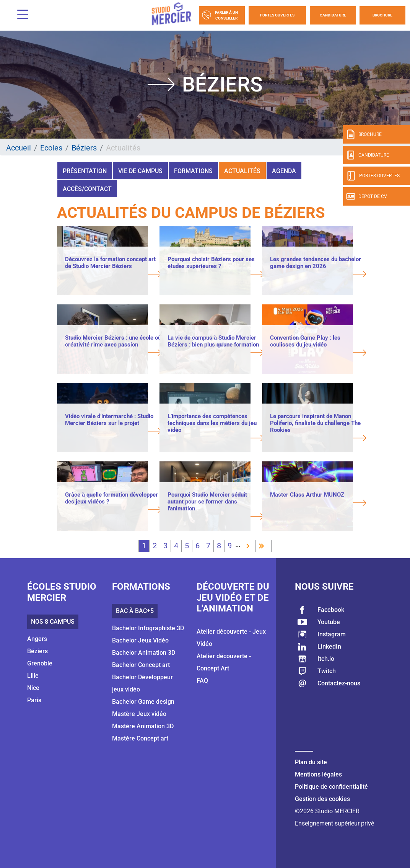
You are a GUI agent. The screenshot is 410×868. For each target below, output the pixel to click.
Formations (193, 171)
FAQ (202, 681)
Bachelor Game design (143, 702)
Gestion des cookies (322, 799)
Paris (34, 700)
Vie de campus (140, 171)
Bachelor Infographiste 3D (148, 628)
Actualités (242, 171)
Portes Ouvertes (277, 15)
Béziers (84, 148)
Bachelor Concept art (141, 665)
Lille (33, 676)
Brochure (382, 15)
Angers (37, 639)
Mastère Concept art (140, 738)
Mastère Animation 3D (143, 726)
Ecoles (51, 148)
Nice (33, 688)
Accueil (19, 148)
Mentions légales (318, 774)
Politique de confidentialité (331, 787)
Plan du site (311, 762)
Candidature (333, 15)
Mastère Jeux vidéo (139, 714)
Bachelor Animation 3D (144, 653)
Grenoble (40, 663)
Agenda (284, 171)
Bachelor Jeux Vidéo (140, 640)
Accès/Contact (87, 189)
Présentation (85, 171)
